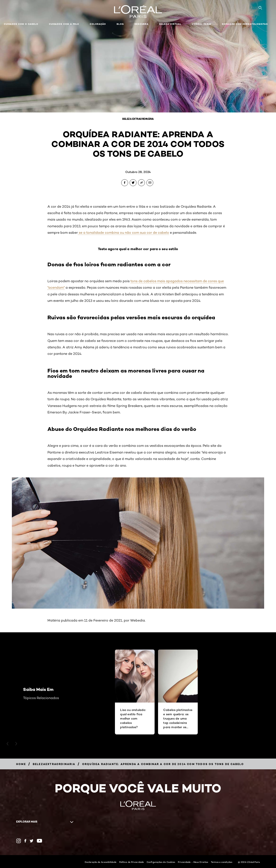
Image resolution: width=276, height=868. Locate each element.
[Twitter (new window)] (32, 841)
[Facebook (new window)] (25, 841)
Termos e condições (222, 862)
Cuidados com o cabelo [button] (21, 24)
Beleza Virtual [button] (170, 24)
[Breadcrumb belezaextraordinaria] (54, 764)
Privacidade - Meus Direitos (193, 862)
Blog (120, 24)
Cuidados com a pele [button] (64, 24)
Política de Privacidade (132, 862)
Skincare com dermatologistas (245, 24)
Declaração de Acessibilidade (101, 862)
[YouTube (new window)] (39, 841)
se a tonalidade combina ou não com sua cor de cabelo (123, 233)
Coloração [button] (98, 24)
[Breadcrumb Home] (21, 764)
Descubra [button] (142, 24)
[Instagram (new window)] (19, 841)
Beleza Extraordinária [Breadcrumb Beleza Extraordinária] (138, 119)
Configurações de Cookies (161, 862)
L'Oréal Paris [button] (202, 24)
